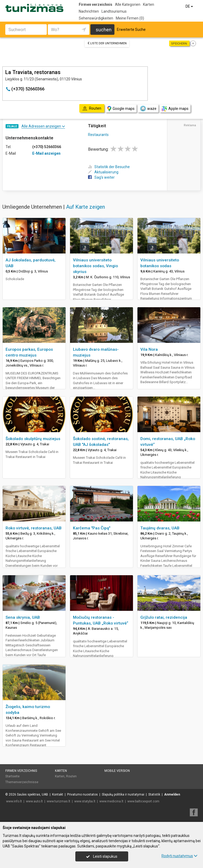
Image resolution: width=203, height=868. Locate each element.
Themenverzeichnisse (22, 782)
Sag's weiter (101, 177)
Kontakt (58, 794)
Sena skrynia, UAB (23, 617)
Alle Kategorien (128, 4)
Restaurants (98, 135)
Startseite (12, 776)
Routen (71, 776)
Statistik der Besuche (109, 167)
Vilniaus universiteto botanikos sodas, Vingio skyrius (95, 266)
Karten (149, 4)
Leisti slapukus (102, 856)
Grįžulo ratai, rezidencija (164, 617)
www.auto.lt (34, 801)
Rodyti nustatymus (179, 856)
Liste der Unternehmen (107, 43)
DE (190, 6)
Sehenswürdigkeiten (96, 18)
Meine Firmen (130, 18)
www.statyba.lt (85, 801)
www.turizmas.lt (59, 801)
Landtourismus (114, 11)
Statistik (154, 794)
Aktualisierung (103, 172)
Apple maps (175, 109)
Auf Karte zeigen (86, 207)
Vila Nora (149, 349)
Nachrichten (89, 11)
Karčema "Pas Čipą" (92, 528)
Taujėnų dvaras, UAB (160, 528)
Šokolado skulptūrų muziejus (33, 439)
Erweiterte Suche (131, 30)
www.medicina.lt (111, 801)
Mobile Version (117, 771)
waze (148, 109)
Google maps (121, 109)
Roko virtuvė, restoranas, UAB (34, 528)
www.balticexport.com (143, 801)
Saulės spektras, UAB (33, 794)
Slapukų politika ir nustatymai (123, 794)
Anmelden (172, 794)
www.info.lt (14, 801)
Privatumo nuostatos (82, 794)
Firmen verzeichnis (96, 4)
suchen (104, 30)
